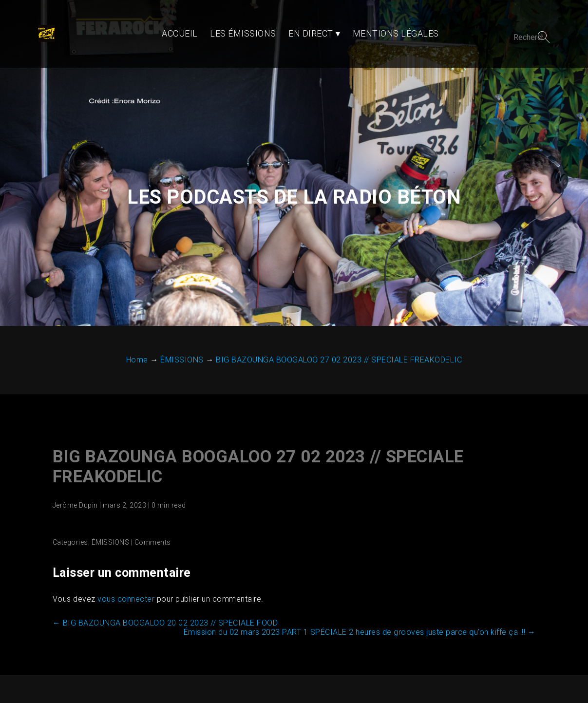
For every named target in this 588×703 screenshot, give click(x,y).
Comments (151, 508)
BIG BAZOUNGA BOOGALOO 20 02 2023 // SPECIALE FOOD (163, 589)
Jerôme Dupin (73, 471)
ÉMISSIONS (109, 508)
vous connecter (124, 565)
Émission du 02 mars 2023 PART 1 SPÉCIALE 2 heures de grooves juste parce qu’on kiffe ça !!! (362, 598)
